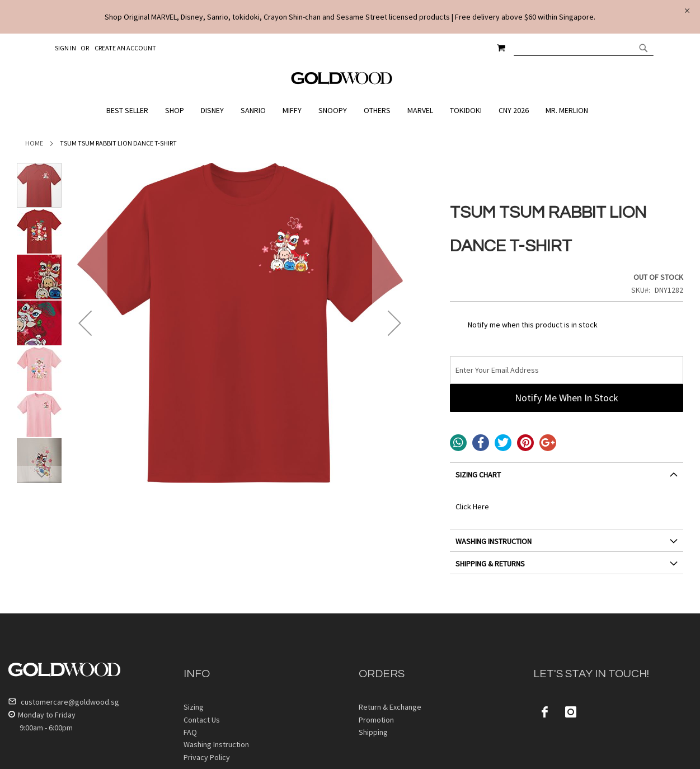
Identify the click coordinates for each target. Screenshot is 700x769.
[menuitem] (130, 111)
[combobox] (584, 48)
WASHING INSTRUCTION (494, 541)
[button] (85, 323)
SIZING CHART (478, 475)
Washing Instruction (216, 744)
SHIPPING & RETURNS (490, 564)
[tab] (567, 479)
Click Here (472, 507)
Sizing (194, 707)
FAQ (190, 732)
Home (34, 143)
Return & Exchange (390, 707)
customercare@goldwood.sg (64, 702)
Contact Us (202, 720)
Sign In (65, 48)
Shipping (373, 732)
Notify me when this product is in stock (533, 325)
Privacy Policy (207, 757)
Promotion (376, 720)
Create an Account (125, 48)
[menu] (350, 111)
